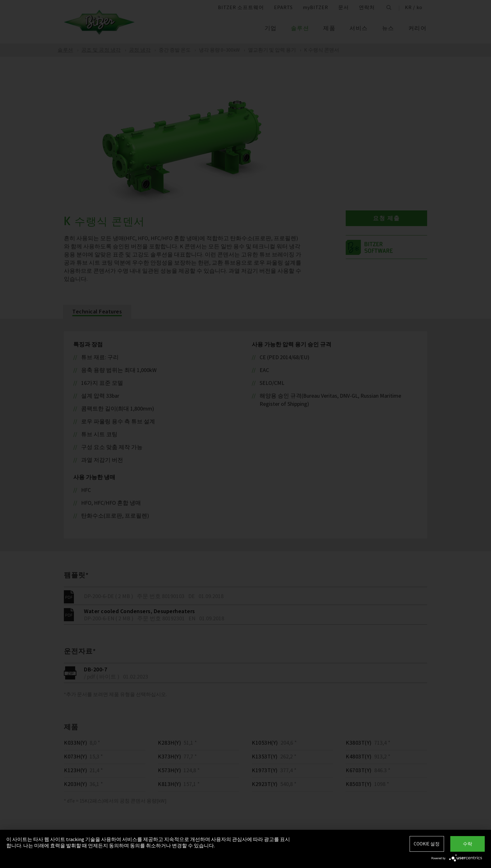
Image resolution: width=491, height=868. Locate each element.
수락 (468, 844)
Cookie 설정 (427, 844)
